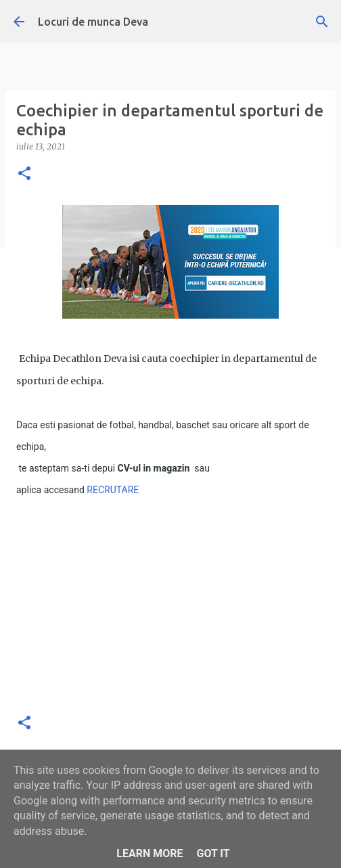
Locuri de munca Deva (93, 22)
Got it (213, 853)
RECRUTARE (113, 490)
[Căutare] (322, 22)
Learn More (150, 853)
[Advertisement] (170, 606)
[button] (24, 174)
